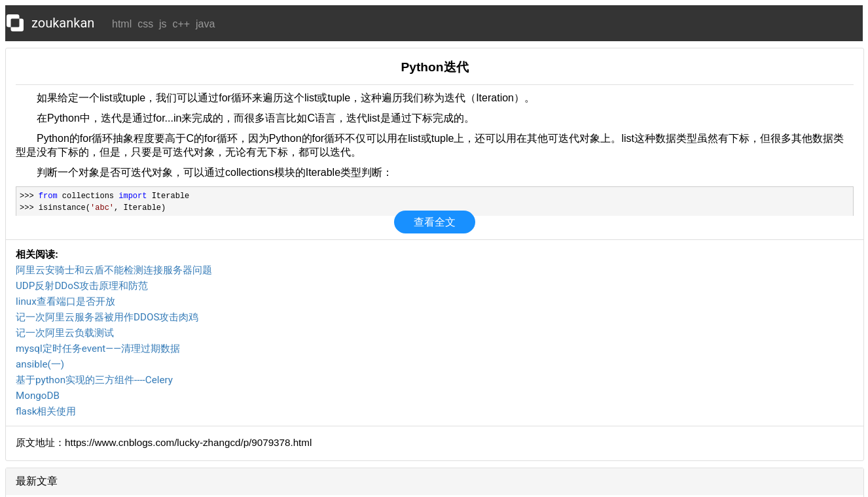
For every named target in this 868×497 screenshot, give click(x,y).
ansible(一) (40, 364)
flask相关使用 (46, 411)
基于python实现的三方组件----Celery (94, 380)
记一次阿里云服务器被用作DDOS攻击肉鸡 (107, 317)
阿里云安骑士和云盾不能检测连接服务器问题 (114, 270)
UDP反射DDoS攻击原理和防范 (82, 286)
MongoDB (38, 396)
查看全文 (435, 222)
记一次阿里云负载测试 (65, 333)
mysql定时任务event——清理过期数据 (98, 349)
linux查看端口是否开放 (65, 301)
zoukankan (63, 23)
